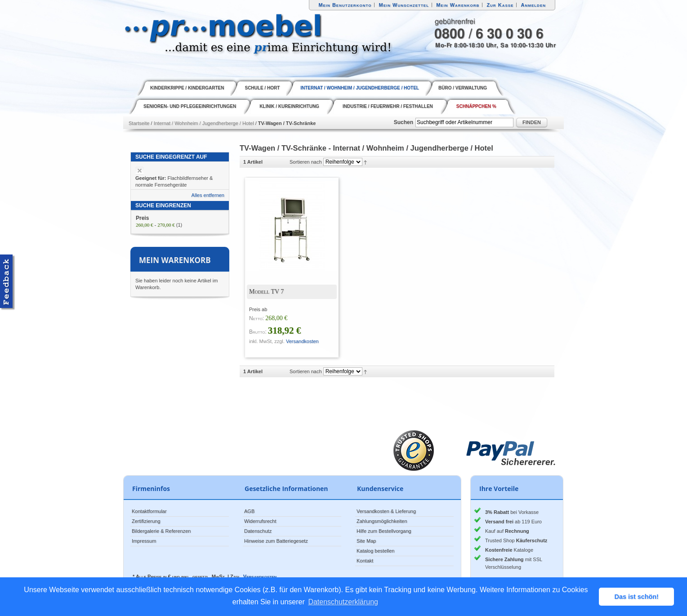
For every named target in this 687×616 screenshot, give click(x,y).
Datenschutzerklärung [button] (343, 602)
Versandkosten (302, 341)
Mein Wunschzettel (404, 5)
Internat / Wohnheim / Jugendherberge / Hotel (204, 123)
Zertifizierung (146, 521)
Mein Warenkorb (458, 5)
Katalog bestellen (375, 551)
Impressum (144, 541)
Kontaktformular (149, 511)
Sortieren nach (306, 162)
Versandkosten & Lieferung (386, 511)
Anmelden (534, 5)
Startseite (139, 123)
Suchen (404, 122)
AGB (249, 511)
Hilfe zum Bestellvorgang (384, 531)
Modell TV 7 (266, 292)
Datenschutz (258, 531)
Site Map (366, 541)
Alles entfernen (208, 195)
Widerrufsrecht (260, 521)
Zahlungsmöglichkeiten (382, 521)
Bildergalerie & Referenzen (161, 531)
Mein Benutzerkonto (345, 5)
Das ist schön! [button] (637, 597)
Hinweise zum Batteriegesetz (276, 541)
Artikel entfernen (140, 171)
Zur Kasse (500, 5)
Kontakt (365, 561)
